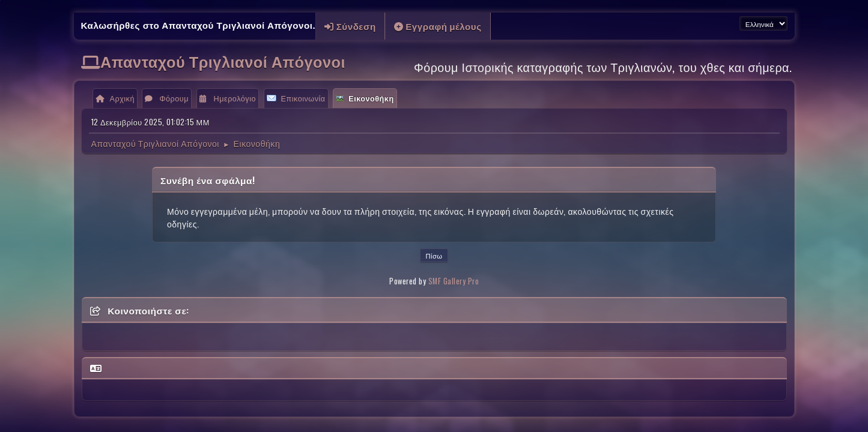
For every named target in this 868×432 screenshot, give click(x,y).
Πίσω (434, 256)
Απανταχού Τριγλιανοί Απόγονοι (223, 61)
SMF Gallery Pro (454, 281)
